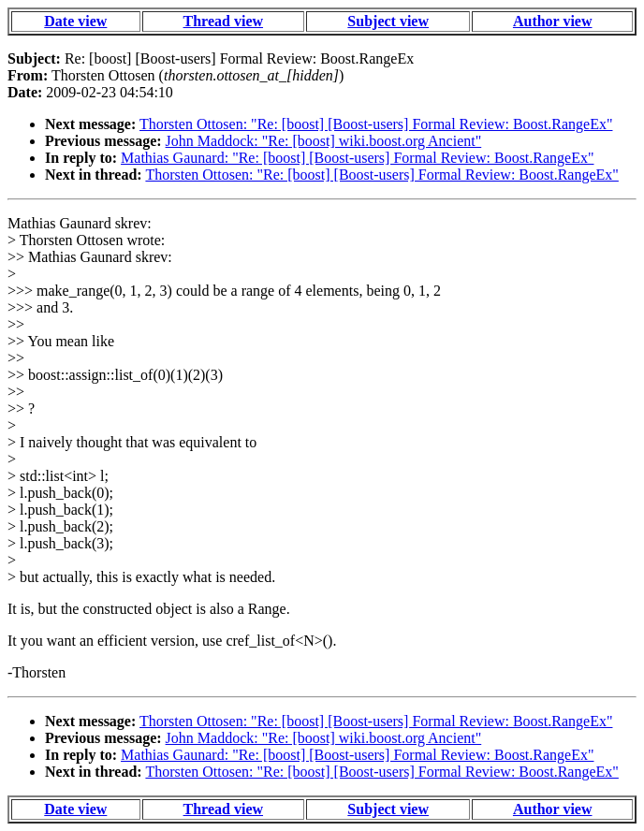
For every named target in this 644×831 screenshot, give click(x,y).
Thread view (223, 21)
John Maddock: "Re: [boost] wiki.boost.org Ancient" (324, 141)
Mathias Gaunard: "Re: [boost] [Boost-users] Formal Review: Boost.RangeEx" (357, 158)
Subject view (388, 21)
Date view (75, 21)
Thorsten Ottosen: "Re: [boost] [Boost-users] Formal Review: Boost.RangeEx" (376, 124)
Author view (553, 21)
